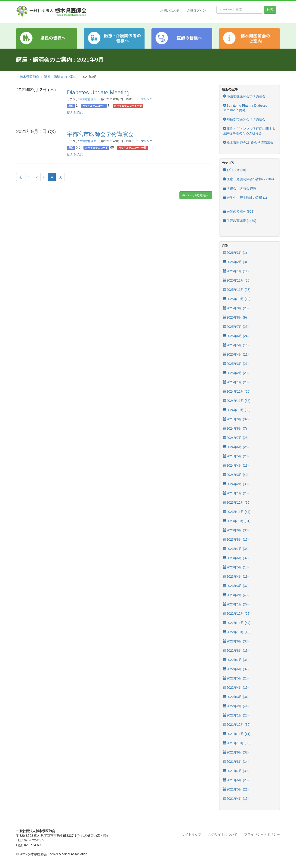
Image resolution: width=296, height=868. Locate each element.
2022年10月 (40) (237, 632)
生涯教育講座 (88, 99)
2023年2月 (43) (236, 595)
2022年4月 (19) (236, 688)
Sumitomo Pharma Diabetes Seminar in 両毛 (245, 108)
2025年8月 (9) (235, 317)
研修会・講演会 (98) (239, 188)
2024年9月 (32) (236, 419)
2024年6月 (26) (236, 447)
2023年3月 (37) (236, 586)
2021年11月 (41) (237, 734)
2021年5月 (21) (236, 789)
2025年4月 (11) (236, 354)
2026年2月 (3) (235, 262)
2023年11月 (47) (237, 512)
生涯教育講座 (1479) (240, 221)
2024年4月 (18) (236, 465)
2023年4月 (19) (236, 577)
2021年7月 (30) (236, 771)
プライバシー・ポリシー (262, 834)
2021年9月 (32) (236, 752)
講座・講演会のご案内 (60, 77)
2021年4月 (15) (236, 799)
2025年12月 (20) (237, 280)
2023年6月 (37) (236, 558)
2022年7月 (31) (236, 660)
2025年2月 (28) (236, 373)
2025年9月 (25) (236, 308)
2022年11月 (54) (237, 623)
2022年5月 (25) (236, 678)
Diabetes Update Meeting (98, 92)
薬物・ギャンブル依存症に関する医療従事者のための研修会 (249, 131)
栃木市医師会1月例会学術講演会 (248, 143)
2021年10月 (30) (237, 743)
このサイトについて (223, 834)
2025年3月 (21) (236, 364)
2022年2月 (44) (236, 706)
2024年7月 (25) (236, 438)
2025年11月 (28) (237, 290)
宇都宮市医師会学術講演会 (100, 134)
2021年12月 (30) (237, 725)
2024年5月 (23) (236, 456)
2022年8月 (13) (236, 651)
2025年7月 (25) (236, 327)
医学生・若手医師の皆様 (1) (245, 198)
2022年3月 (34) (236, 697)
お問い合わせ (170, 10)
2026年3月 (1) (235, 253)
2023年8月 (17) (236, 539)
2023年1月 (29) (236, 604)
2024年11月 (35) (237, 401)
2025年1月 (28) (236, 382)
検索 (270, 10)
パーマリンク (144, 99)
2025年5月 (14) (236, 345)
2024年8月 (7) (235, 428)
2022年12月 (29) (237, 614)
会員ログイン (196, 10)
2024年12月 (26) (237, 391)
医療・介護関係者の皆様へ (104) (248, 179)
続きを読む (75, 112)
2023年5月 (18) (236, 567)
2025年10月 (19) (237, 299)
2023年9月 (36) (236, 530)
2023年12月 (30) (237, 502)
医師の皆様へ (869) (239, 211)
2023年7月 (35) (236, 549)
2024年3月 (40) (236, 475)
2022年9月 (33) (236, 641)
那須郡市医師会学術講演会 (244, 119)
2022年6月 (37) (236, 669)
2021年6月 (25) (236, 780)
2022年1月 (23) (236, 715)
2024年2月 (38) (236, 484)
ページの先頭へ (196, 195)
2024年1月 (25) (236, 493)
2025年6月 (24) (236, 336)
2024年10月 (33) (237, 410)
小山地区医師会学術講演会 (244, 96)
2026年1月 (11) (236, 271)
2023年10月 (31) (237, 521)
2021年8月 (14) (236, 762)
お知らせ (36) (235, 170)
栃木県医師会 (29, 77)
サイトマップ (191, 834)
